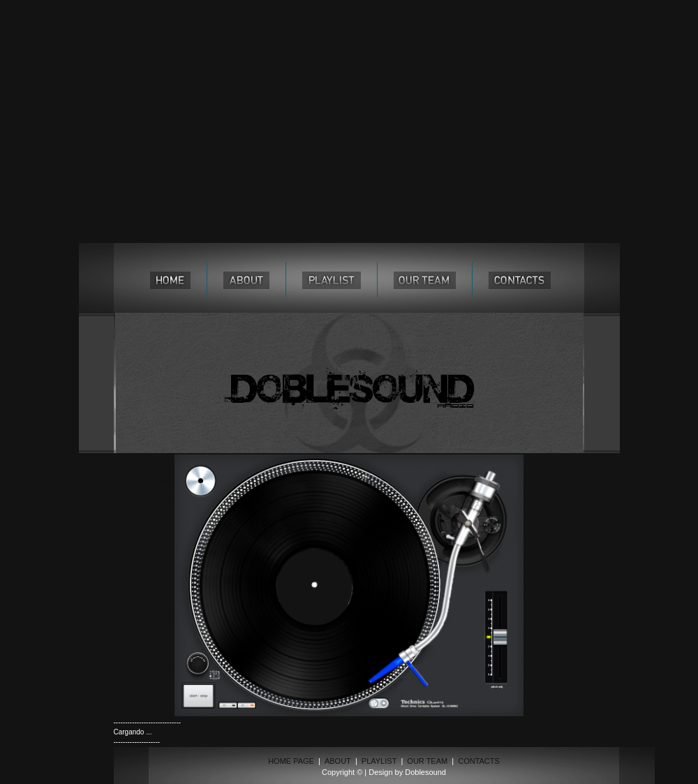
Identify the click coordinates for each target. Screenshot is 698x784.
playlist (332, 280)
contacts (520, 280)
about (246, 280)
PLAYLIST (379, 761)
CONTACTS (479, 761)
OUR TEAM (427, 761)
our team (425, 280)
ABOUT (338, 761)
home (170, 280)
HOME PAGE (291, 761)
